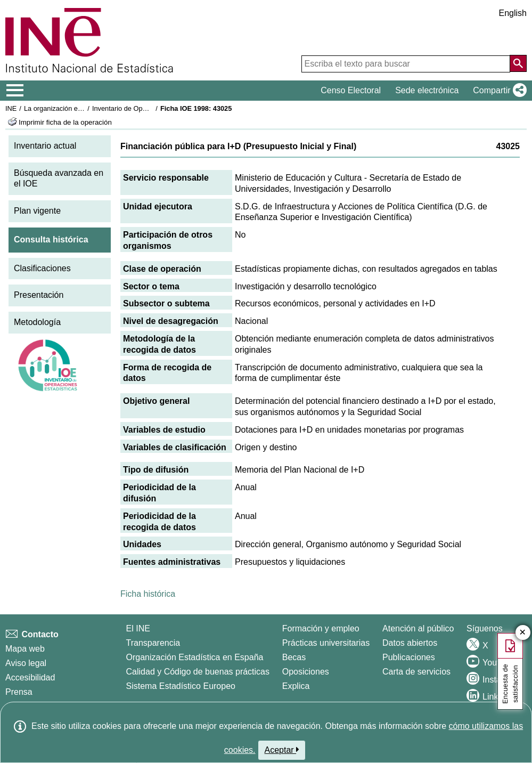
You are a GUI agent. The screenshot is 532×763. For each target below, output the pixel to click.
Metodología (37, 322)
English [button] (513, 13)
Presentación (39, 295)
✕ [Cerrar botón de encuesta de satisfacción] (523, 633)
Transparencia (153, 643)
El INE (138, 628)
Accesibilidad (30, 677)
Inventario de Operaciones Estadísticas (152, 108)
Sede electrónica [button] (427, 90)
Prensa (19, 692)
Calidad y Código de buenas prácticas (198, 672)
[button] (498, 91)
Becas (294, 657)
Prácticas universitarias (326, 643)
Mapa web (25, 649)
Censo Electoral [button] (351, 90)
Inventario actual (45, 146)
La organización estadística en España (83, 108)
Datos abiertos (410, 643)
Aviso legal (26, 663)
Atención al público (418, 628)
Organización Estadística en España (195, 657)
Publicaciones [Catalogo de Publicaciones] (409, 657)
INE (11, 108)
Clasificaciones (42, 268)
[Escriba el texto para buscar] (406, 64)
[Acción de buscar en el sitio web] (518, 63)
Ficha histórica (148, 594)
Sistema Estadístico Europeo (181, 686)
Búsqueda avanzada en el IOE (59, 178)
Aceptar (282, 750)
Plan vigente (37, 211)
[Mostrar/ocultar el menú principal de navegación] (15, 91)
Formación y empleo (321, 628)
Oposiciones (306, 672)
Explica (296, 686)
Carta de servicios (416, 672)
